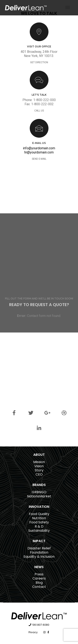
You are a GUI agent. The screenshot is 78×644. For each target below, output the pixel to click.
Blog (39, 583)
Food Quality (39, 514)
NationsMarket (39, 496)
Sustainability (39, 531)
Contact (39, 587)
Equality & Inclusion (39, 557)
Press (39, 574)
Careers (39, 578)
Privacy (33, 632)
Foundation (39, 552)
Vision (39, 466)
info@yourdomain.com (39, 148)
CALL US (39, 111)
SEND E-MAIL (39, 159)
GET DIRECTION (39, 62)
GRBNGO (39, 492)
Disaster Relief (39, 548)
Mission (39, 462)
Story (39, 470)
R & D (39, 526)
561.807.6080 (41, 625)
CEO (39, 474)
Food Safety (39, 522)
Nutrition (39, 518)
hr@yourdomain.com (39, 152)
